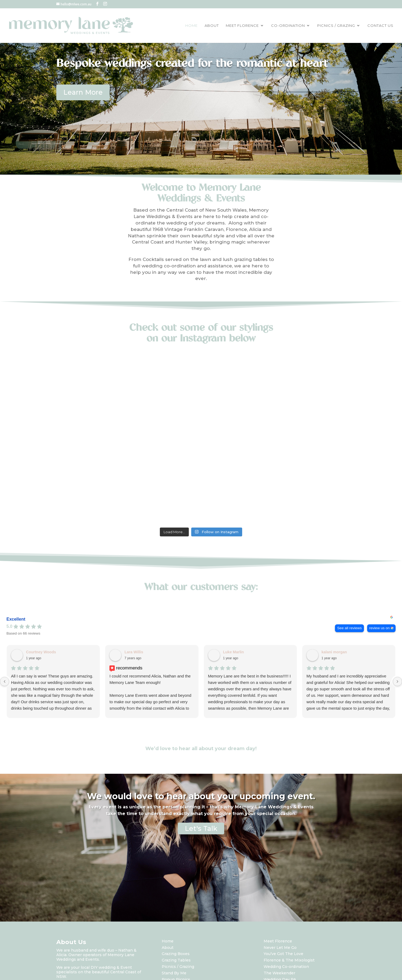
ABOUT (212, 26)
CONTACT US (380, 26)
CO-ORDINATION (288, 26)
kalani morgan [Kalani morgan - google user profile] (334, 652)
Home (168, 941)
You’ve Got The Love (283, 954)
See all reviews (349, 628)
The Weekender (279, 973)
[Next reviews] (397, 681)
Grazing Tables (176, 960)
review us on (379, 628)
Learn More (83, 92)
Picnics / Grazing (178, 967)
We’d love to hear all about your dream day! (201, 749)
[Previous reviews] (5, 681)
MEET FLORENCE (242, 26)
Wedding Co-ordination (286, 967)
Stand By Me (174, 973)
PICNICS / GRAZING (336, 26)
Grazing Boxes (176, 954)
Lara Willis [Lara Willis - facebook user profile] (134, 652)
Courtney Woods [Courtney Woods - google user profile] (41, 652)
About (168, 948)
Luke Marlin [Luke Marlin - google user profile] (234, 652)
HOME (191, 26)
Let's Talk (201, 828)
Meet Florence (278, 941)
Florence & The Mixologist (289, 960)
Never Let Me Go (280, 948)
